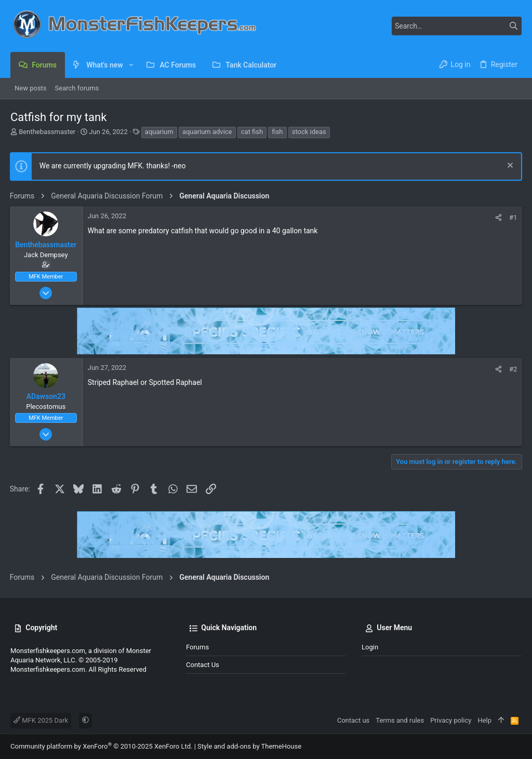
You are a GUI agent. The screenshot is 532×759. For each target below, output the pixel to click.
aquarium (159, 132)
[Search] (457, 26)
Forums (197, 647)
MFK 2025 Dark (41, 720)
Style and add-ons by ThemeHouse (249, 746)
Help (484, 720)
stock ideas (309, 132)
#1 (513, 217)
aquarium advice (207, 132)
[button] (131, 65)
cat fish (252, 132)
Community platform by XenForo (101, 746)
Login (370, 647)
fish (277, 132)
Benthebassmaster (47, 132)
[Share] (498, 217)
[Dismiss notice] (508, 167)
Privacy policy (451, 720)
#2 (513, 369)
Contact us (203, 665)
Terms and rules (400, 720)
